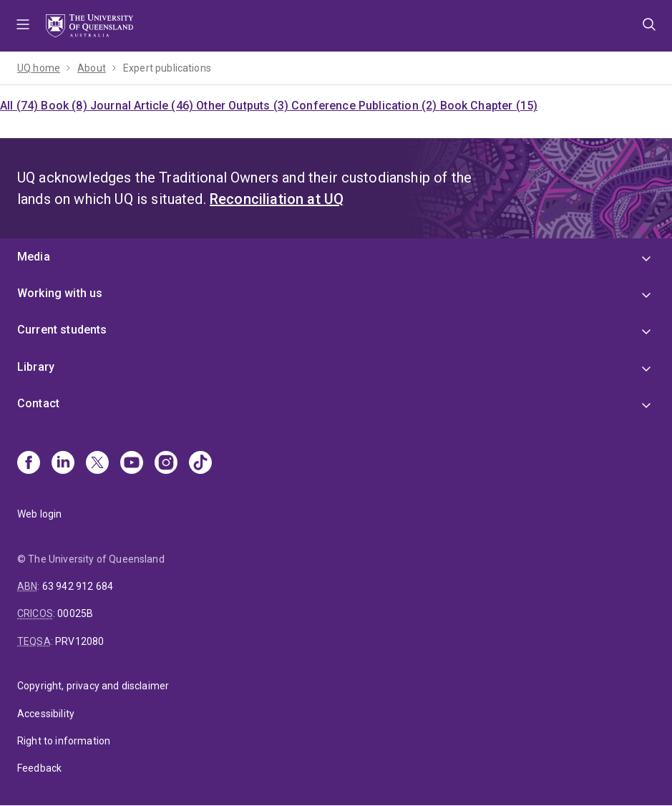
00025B (75, 613)
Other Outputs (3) (244, 106)
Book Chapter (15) (489, 106)
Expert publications (167, 68)
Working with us (60, 293)
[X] (97, 464)
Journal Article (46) (143, 106)
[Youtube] (132, 464)
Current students (62, 330)
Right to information (64, 741)
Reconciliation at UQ (277, 199)
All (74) (20, 106)
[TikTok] (200, 464)
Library (36, 367)
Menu (23, 26)
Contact (38, 403)
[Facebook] (29, 464)
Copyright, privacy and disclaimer (93, 686)
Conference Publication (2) (365, 106)
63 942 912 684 (78, 586)
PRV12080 (79, 641)
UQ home (39, 68)
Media (34, 257)
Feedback (39, 768)
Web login (39, 514)
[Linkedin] (63, 464)
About (92, 68)
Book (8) (65, 106)
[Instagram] (166, 464)
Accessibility (46, 714)
